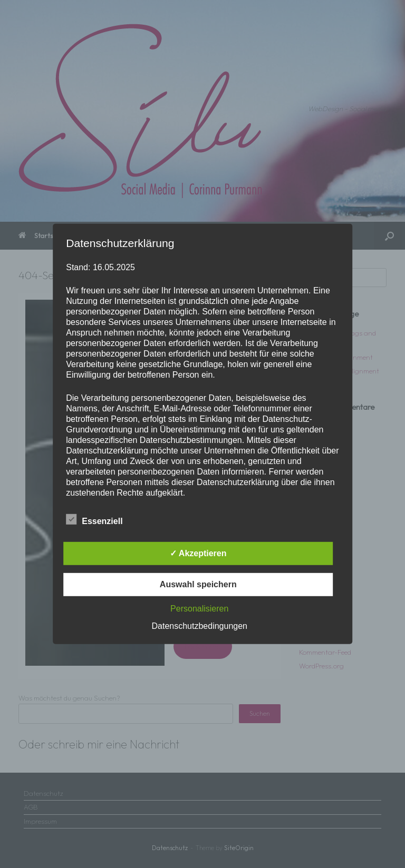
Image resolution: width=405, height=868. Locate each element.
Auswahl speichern (198, 584)
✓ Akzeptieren (198, 553)
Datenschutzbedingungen (200, 626)
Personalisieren (199, 609)
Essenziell (94, 519)
